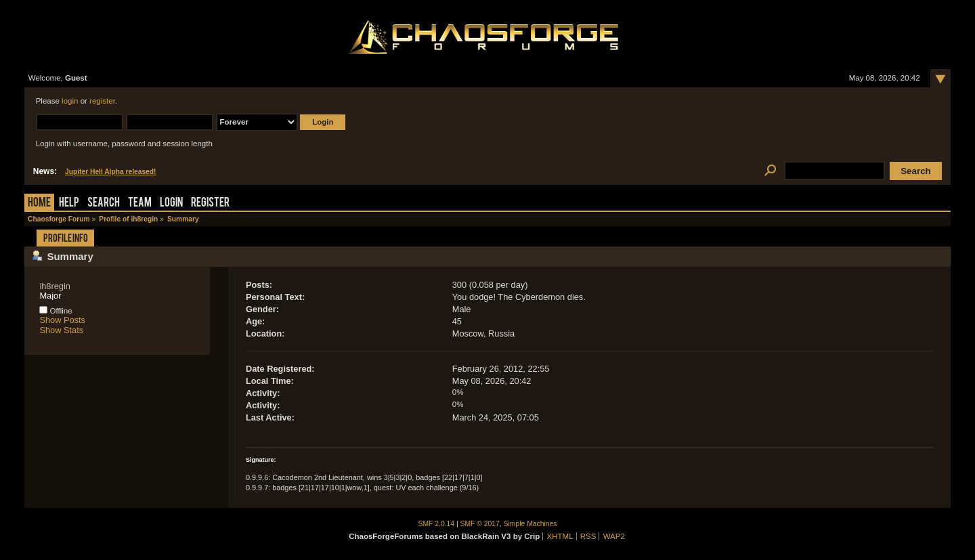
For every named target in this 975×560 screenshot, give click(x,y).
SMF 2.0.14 (437, 524)
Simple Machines (530, 524)
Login (171, 203)
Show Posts (62, 320)
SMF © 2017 (480, 524)
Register (210, 203)
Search (104, 203)
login (70, 101)
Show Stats (61, 330)
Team (140, 203)
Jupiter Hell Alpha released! (110, 172)
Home (39, 203)
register (102, 101)
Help (69, 203)
